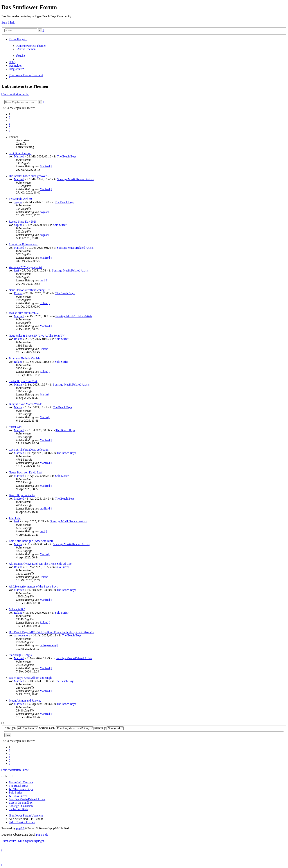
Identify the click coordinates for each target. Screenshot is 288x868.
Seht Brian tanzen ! (20, 153)
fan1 (17, 270)
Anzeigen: (21, 728)
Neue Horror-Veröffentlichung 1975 (30, 290)
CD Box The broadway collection (29, 450)
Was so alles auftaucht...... (24, 313)
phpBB (20, 828)
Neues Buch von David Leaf (26, 472)
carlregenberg (22, 635)
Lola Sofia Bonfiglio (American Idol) (31, 541)
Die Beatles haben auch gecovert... (29, 176)
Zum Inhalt (8, 23)
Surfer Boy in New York (23, 381)
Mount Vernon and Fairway (25, 701)
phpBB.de (42, 835)
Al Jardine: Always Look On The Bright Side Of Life (40, 564)
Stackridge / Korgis (20, 655)
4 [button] (10, 124)
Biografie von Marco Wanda (26, 404)
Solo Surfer (60, 225)
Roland (18, 293)
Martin (18, 385)
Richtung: (109, 728)
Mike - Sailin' (17, 609)
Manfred (19, 156)
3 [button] (10, 121)
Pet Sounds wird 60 (20, 199)
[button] (9, 131)
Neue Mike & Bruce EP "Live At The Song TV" (37, 336)
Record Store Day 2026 (23, 222)
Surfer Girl (15, 427)
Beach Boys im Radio (22, 495)
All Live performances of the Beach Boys (33, 586)
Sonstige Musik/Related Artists (75, 179)
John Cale (15, 518)
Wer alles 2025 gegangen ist (25, 267)
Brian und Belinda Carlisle (25, 358)
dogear (18, 202)
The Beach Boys (67, 156)
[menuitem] (31, 46)
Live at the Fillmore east (23, 244)
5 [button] (10, 127)
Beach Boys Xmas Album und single (30, 678)
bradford (19, 499)
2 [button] (10, 117)
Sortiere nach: (66, 728)
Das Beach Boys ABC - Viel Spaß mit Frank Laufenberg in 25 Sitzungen (52, 632)
